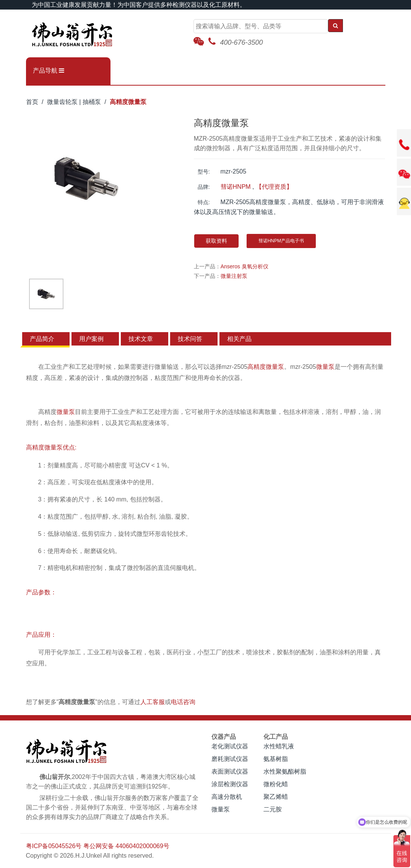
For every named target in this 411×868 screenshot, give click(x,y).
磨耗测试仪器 (230, 759)
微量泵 (325, 367)
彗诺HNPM (236, 187)
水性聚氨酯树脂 (285, 771)
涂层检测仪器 (230, 784)
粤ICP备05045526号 (54, 846)
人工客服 (153, 702)
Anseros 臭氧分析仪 (244, 266)
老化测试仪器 (230, 746)
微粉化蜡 (276, 784)
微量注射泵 (234, 276)
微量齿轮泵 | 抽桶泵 (74, 102)
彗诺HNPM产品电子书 (281, 241)
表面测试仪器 (230, 771)
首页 (32, 102)
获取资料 (216, 241)
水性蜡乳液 (279, 746)
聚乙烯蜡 (276, 797)
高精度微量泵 (128, 102)
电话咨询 (183, 702)
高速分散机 (227, 797)
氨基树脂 (276, 759)
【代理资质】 (274, 187)
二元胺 (273, 809)
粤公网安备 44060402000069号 (126, 846)
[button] (68, 71)
